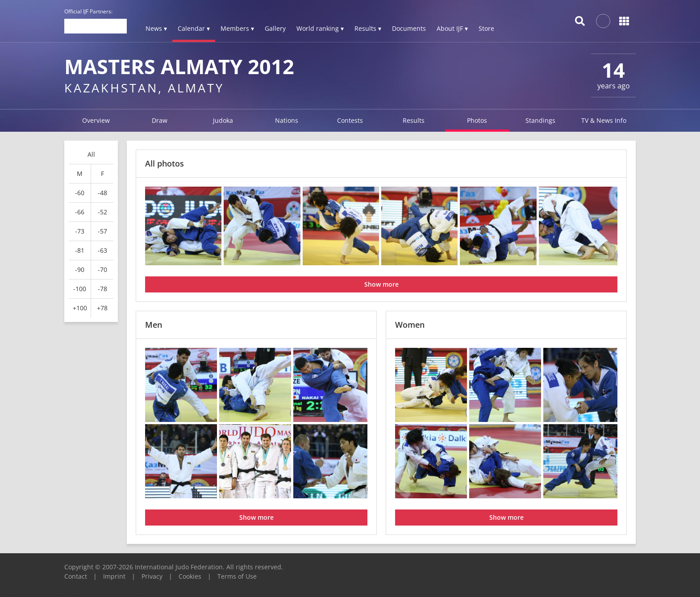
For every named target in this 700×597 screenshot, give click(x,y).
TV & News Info (604, 120)
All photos (165, 163)
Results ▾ (368, 28)
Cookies (190, 576)
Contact (76, 576)
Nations (287, 120)
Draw (160, 120)
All (91, 154)
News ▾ (156, 28)
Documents (409, 28)
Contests (350, 120)
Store (486, 28)
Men (154, 325)
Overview (96, 120)
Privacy (152, 576)
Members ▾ (237, 28)
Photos (477, 120)
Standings (540, 120)
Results (414, 120)
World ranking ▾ (320, 28)
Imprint (114, 576)
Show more (381, 284)
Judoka (223, 120)
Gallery (275, 28)
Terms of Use (237, 576)
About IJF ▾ (452, 28)
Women (410, 325)
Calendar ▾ (194, 28)
